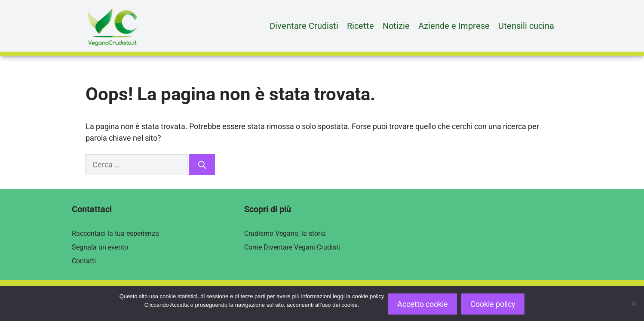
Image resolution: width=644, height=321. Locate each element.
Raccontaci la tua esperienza (115, 233)
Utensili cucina (526, 26)
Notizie (396, 26)
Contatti (84, 261)
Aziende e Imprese (454, 26)
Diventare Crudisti (304, 26)
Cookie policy (493, 304)
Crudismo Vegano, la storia (285, 233)
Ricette (360, 26)
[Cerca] (202, 165)
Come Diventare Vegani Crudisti (292, 247)
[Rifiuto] (633, 303)
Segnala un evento (100, 247)
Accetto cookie (423, 304)
